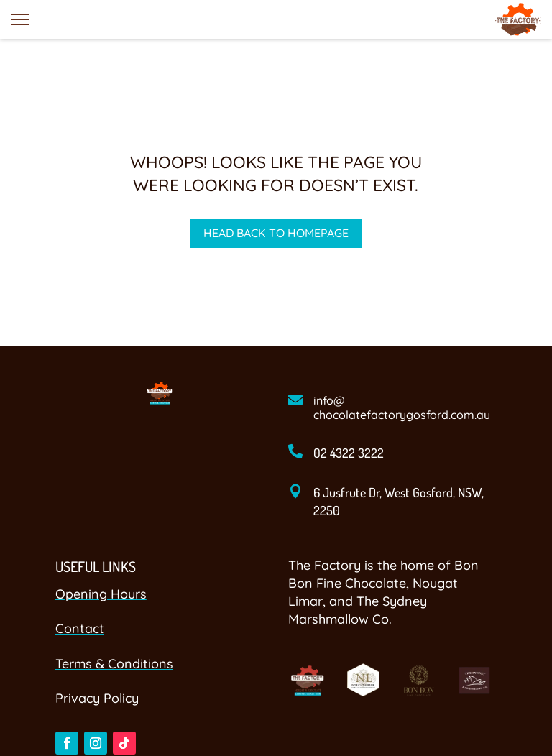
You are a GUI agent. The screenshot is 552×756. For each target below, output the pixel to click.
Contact (80, 628)
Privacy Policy (97, 698)
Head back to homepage (276, 233)
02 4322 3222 (349, 453)
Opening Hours (101, 594)
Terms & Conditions (114, 664)
